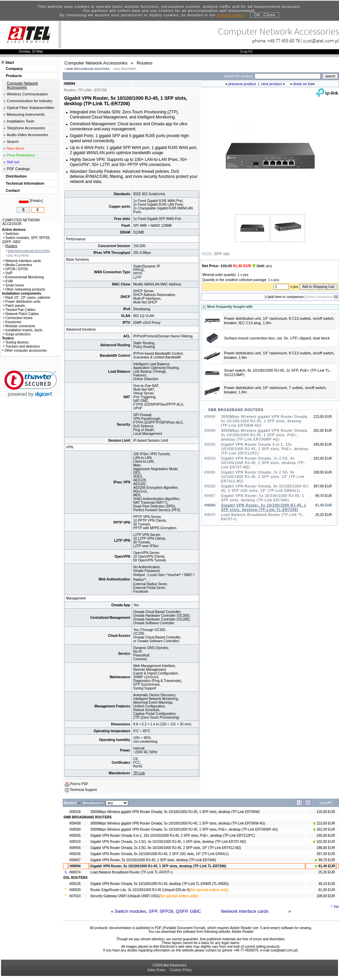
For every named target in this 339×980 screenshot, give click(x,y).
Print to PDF (79, 784)
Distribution (16, 176)
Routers (10, 246)
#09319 (75, 842)
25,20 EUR (327, 872)
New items (15, 148)
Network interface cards (245, 911)
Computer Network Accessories (22, 85)
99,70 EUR (325, 860)
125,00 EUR (326, 812)
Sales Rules (156, 970)
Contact (13, 190)
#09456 (75, 848)
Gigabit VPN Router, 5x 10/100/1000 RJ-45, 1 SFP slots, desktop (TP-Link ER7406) (153, 860)
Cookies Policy (181, 970)
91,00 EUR (327, 890)
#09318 (75, 812)
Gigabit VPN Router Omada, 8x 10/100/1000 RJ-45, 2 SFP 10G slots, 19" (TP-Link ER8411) (159, 854)
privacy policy (231, 15)
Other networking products (24, 289)
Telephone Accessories (26, 128)
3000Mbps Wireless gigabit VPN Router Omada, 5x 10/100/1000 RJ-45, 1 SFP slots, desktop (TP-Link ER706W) (175, 812)
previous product (242, 84)
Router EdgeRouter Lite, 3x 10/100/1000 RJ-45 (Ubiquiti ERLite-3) (140, 890)
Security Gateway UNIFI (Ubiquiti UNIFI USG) (125, 896)
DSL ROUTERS (125, 69)
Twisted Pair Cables (19, 310)
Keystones (12, 322)
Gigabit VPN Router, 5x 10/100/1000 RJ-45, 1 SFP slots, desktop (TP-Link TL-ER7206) (158, 866)
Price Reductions (21, 155)
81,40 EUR (325, 866)
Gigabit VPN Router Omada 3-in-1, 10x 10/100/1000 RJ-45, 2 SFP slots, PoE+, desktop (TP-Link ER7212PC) (265, 449)
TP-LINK (85, 90)
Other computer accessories (24, 350)
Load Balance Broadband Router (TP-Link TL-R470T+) (131, 872)
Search (13, 142)
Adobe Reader (243, 932)
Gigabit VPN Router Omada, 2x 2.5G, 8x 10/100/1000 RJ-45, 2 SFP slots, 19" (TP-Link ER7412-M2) (263, 477)
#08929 (75, 890)
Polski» (36, 201)
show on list (303, 84)
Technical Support (83, 790)
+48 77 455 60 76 (284, 41)
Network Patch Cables (21, 314)
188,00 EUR (326, 848)
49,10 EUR (327, 884)
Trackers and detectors (22, 346)
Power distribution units (22, 302)
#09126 (75, 884)
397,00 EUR (326, 854)
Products (14, 76)
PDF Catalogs (18, 169)
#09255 (75, 836)
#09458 (75, 823)
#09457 (75, 860)
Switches (11, 234)
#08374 (75, 872)
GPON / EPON (15, 269)
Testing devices (16, 342)
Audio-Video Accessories (27, 135)
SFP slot (222, 254)
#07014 (75, 896)
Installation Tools (21, 121)
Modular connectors (19, 326)
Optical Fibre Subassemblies (31, 108)
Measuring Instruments (26, 114)
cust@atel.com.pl (321, 41)
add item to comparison (286, 297)
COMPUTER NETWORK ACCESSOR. (21, 222)
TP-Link (139, 773)
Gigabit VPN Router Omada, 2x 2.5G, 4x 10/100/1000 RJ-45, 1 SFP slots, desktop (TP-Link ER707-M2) (263, 463)
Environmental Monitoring (23, 277)
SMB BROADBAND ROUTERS (88, 69)
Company (14, 69)
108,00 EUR (326, 896)
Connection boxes (18, 318)
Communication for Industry (30, 101)
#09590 (75, 829)
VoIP (8, 273)
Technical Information (25, 183)
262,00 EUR (324, 829)
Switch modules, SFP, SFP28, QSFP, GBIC (158, 911)
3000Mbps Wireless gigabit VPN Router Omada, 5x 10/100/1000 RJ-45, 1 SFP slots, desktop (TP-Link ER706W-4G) (265, 421)
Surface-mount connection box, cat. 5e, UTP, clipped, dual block (277, 338)
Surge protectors (17, 334)
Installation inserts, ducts (23, 330)
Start (10, 62)
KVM (8, 281)
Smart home (13, 285)
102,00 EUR (324, 842)
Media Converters (18, 265)
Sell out (13, 162)
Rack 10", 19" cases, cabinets (27, 298)
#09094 (75, 866)
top (336, 907)
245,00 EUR (326, 836)
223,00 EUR (324, 823)
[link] (31, 384)
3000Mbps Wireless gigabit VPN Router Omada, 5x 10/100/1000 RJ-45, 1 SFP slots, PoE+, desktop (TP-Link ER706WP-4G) (265, 435)
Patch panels (14, 306)
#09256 (75, 854)
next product (271, 84)
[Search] (288, 76)
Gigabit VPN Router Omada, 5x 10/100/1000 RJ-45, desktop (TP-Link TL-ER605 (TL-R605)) (159, 884)
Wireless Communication (27, 94)
